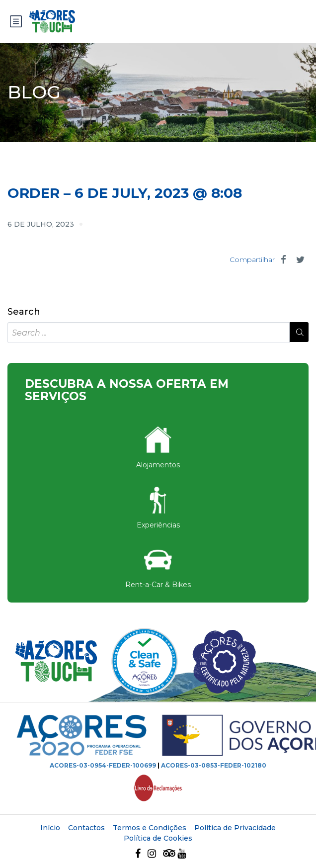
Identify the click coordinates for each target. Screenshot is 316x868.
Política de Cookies (158, 838)
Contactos (86, 828)
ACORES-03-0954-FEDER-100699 (103, 765)
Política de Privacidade (235, 828)
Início (50, 828)
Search (24, 312)
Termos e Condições (150, 828)
